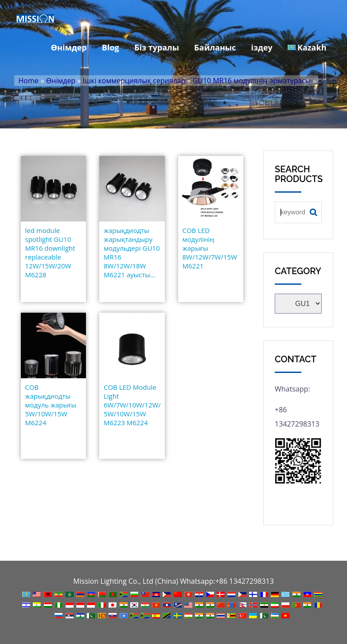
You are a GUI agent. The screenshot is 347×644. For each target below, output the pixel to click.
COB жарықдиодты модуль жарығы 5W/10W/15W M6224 (51, 405)
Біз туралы (157, 47)
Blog (111, 47)
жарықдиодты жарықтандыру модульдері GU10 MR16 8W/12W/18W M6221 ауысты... (132, 252)
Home (29, 81)
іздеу (262, 47)
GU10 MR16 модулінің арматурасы (252, 81)
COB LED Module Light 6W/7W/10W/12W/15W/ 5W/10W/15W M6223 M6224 (132, 405)
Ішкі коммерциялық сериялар (134, 81)
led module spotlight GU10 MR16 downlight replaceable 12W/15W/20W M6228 (50, 252)
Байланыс (215, 47)
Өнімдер (69, 47)
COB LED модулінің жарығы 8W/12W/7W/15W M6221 (210, 248)
